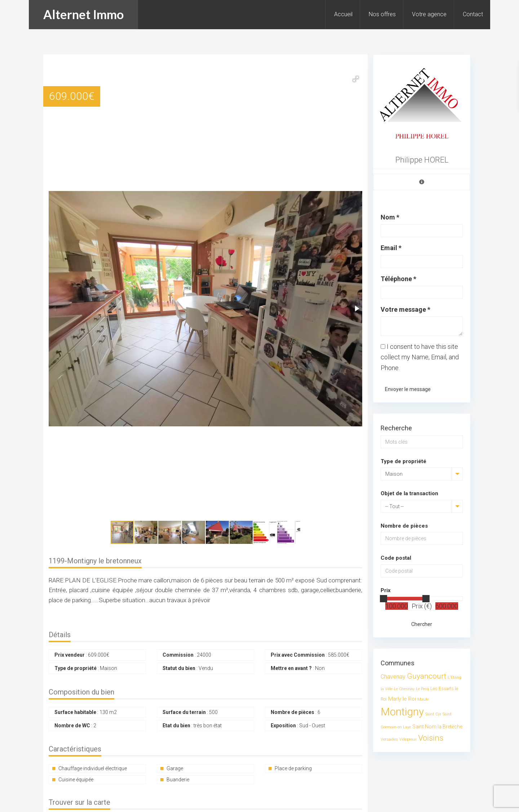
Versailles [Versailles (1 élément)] (389, 739)
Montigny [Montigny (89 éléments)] (402, 712)
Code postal (396, 558)
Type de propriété (403, 461)
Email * (391, 248)
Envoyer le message (408, 389)
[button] (356, 79)
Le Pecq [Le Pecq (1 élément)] (422, 689)
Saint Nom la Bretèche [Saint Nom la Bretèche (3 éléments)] (437, 727)
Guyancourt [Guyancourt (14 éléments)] (427, 676)
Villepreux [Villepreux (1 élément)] (408, 739)
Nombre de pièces (404, 526)
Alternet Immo (83, 14)
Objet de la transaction (409, 493)
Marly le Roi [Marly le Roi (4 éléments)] (402, 699)
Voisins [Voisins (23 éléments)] (431, 738)
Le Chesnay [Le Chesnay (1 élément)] (404, 689)
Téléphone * (398, 279)
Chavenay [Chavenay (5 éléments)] (393, 677)
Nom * (390, 217)
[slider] (383, 599)
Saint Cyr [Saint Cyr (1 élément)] (433, 714)
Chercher (422, 624)
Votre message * (405, 309)
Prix (386, 590)
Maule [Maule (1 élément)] (423, 699)
